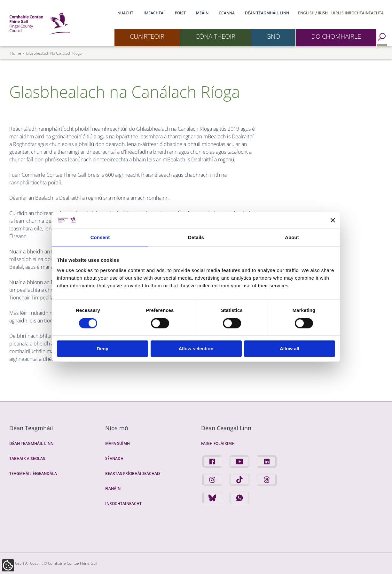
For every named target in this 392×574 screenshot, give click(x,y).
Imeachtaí (154, 13)
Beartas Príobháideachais (133, 473)
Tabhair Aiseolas (27, 458)
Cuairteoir (147, 36)
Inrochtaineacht (123, 504)
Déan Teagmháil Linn (267, 13)
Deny (102, 349)
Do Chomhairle (336, 36)
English (306, 13)
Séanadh (114, 458)
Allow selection (196, 349)
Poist (180, 13)
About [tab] (292, 238)
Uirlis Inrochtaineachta (357, 13)
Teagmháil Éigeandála (33, 473)
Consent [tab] (100, 238)
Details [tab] (196, 238)
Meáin (202, 13)
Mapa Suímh (118, 443)
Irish (323, 13)
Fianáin (113, 489)
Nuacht (125, 13)
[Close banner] (333, 220)
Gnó (273, 36)
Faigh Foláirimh (218, 443)
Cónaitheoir (215, 36)
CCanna (227, 13)
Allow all (290, 349)
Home (16, 53)
